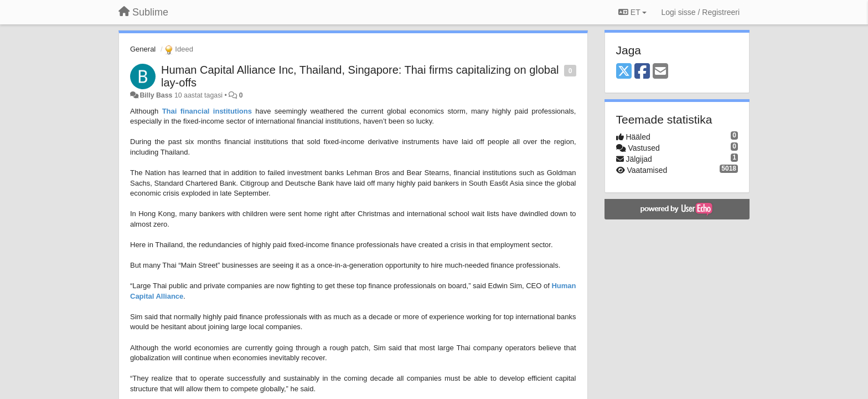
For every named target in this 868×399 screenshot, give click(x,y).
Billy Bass (156, 95)
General (143, 49)
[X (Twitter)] (624, 72)
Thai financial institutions (207, 111)
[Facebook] (642, 72)
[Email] (660, 72)
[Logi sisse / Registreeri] (700, 12)
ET (632, 12)
